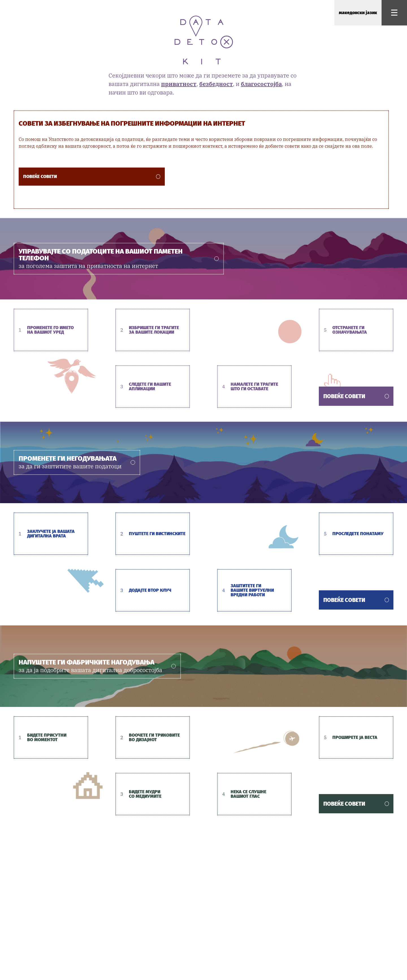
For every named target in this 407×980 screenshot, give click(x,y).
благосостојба (261, 84)
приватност (179, 84)
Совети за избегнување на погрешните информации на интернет (132, 123)
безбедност (216, 84)
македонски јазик (358, 13)
